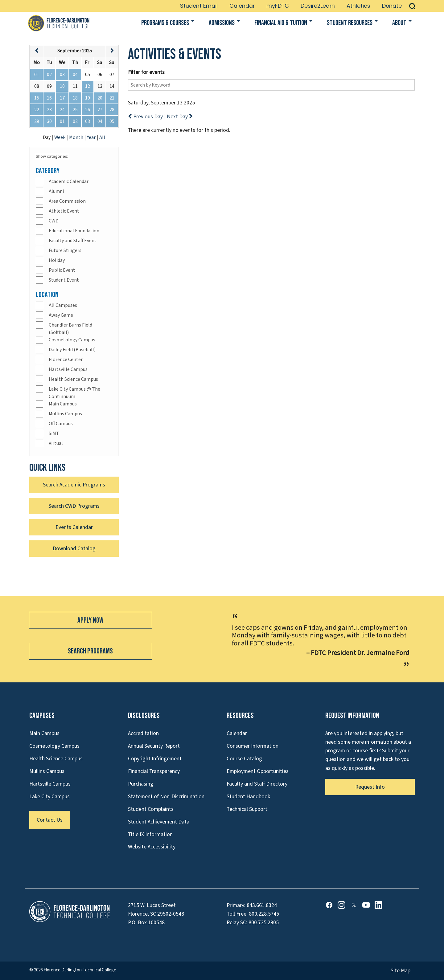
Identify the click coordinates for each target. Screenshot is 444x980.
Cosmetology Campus (72, 340)
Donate (392, 6)
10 (62, 86)
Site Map (401, 971)
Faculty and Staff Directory (257, 784)
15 (37, 98)
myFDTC (278, 6)
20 (100, 98)
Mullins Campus (65, 414)
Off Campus (61, 424)
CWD (54, 221)
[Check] (39, 181)
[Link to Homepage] (59, 23)
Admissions (222, 23)
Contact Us (50, 820)
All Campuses (63, 305)
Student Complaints (151, 809)
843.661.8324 (262, 905)
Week (60, 137)
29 (37, 121)
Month (77, 137)
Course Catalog (244, 759)
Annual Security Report (154, 746)
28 (112, 110)
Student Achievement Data (159, 822)
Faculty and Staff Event (73, 241)
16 (49, 98)
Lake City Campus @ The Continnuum (74, 393)
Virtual (56, 443)
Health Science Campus (73, 379)
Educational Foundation (74, 231)
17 (62, 98)
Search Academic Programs (74, 485)
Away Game (61, 315)
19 (88, 98)
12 (88, 86)
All (102, 137)
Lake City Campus (49, 797)
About (399, 23)
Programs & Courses (165, 23)
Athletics (358, 6)
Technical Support (247, 809)
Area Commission (67, 201)
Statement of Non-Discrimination (166, 797)
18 (75, 98)
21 (112, 98)
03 (62, 75)
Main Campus (63, 404)
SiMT (54, 433)
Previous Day (146, 117)
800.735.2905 (264, 923)
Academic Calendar (69, 181)
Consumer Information (253, 746)
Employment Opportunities (258, 771)
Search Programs (90, 651)
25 (75, 110)
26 (88, 110)
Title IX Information (150, 834)
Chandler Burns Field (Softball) (70, 329)
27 (100, 110)
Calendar (242, 6)
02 (49, 75)
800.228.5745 (264, 914)
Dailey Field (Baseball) (72, 350)
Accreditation (143, 733)
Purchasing (141, 784)
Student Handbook (248, 797)
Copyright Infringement (155, 759)
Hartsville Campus (68, 369)
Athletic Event (64, 211)
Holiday (57, 260)
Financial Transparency (154, 771)
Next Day (180, 117)
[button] (412, 6)
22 (37, 110)
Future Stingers (65, 250)
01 (37, 75)
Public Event (62, 270)
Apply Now (90, 620)
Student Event (64, 280)
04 (75, 75)
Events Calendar (74, 527)
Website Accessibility (152, 847)
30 (49, 121)
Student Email (199, 6)
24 (62, 110)
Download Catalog (74, 549)
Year (92, 137)
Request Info (370, 787)
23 (49, 110)
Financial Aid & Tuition (281, 23)
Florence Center (66, 360)
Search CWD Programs (74, 506)
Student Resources (350, 23)
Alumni (56, 191)
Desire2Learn (318, 6)
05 (112, 121)
